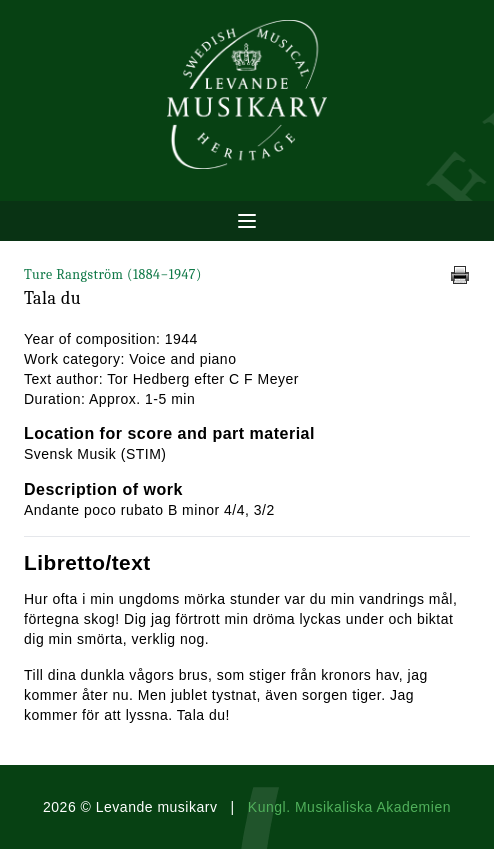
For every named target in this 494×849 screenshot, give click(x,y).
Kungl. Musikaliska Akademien (349, 807)
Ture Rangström (113, 274)
